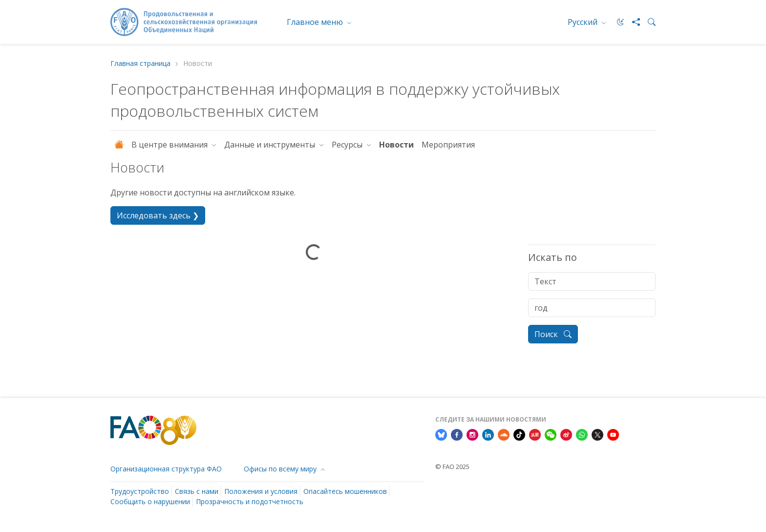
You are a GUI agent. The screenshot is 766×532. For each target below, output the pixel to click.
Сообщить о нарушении (150, 501)
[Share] (632, 22)
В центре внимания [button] (170, 145)
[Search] (648, 22)
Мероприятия (448, 145)
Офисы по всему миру (281, 469)
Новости (396, 145)
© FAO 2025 (452, 467)
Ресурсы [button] (348, 145)
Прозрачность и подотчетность (250, 501)
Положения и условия (261, 491)
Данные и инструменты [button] (271, 145)
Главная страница (140, 64)
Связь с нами (197, 491)
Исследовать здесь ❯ (158, 215)
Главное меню (316, 22)
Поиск (553, 334)
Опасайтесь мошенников (345, 491)
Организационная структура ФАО (166, 469)
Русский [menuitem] (584, 22)
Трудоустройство (140, 491)
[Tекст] (592, 281)
